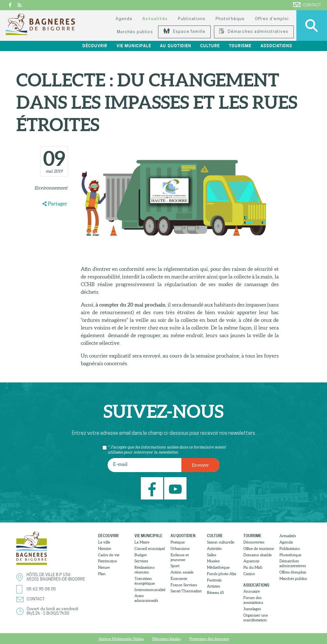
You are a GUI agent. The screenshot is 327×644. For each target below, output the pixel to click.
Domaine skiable (258, 555)
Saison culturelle (221, 542)
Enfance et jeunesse (180, 557)
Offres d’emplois (293, 572)
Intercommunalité (150, 590)
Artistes (213, 586)
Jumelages (252, 609)
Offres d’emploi (272, 19)
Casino (249, 574)
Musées (213, 561)
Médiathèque (218, 567)
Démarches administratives (254, 32)
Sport (175, 566)
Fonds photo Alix (222, 574)
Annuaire (252, 591)
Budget (141, 555)
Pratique (178, 542)
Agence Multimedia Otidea (121, 639)
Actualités (155, 19)
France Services (184, 585)
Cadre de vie (109, 555)
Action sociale (182, 572)
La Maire (142, 542)
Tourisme (240, 46)
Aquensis (251, 561)
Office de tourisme (259, 548)
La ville (104, 542)
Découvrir (95, 46)
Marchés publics (135, 32)
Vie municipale (134, 46)
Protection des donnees (209, 639)
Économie (179, 578)
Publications (192, 19)
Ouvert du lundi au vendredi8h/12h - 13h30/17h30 (52, 611)
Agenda (124, 19)
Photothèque (230, 19)
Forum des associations (253, 600)
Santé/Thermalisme (186, 591)
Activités (214, 548)
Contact (307, 5)
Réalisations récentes (144, 570)
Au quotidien (175, 46)
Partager (58, 204)
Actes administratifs (146, 598)
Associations (276, 46)
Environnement (51, 188)
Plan (102, 574)
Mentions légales (167, 639)
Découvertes (254, 542)
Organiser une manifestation (256, 618)
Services (141, 561)
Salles (212, 555)
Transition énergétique (145, 581)
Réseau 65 (215, 592)
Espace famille (184, 32)
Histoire (105, 548)
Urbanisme (180, 548)
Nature (104, 567)
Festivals (214, 580)
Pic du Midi (253, 567)
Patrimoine (107, 561)
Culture (210, 46)
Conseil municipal (150, 548)
